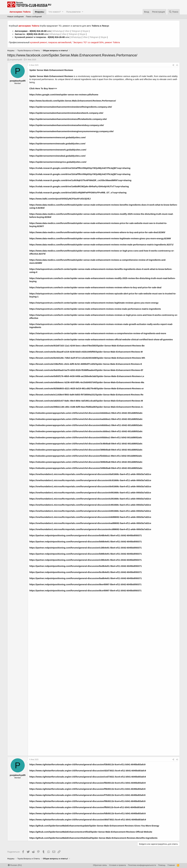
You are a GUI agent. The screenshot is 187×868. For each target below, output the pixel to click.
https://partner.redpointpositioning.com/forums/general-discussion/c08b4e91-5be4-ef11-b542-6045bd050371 (86, 560)
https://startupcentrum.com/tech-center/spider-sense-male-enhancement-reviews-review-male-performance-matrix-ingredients (95, 309)
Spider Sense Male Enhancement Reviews (51, 70)
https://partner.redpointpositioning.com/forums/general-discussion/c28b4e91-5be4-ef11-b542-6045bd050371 (86, 548)
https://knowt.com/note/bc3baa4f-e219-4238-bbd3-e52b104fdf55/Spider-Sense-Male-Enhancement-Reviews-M (86, 352)
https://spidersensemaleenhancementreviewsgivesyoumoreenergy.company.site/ (71, 131)
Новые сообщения (15, 17)
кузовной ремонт (38, 42)
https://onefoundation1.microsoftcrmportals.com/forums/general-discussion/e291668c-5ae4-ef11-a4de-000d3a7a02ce (90, 499)
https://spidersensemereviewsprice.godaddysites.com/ (58, 162)
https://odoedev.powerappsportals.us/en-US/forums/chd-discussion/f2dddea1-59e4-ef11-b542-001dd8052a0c (86, 456)
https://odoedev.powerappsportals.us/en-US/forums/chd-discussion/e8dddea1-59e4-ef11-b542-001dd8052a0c (86, 425)
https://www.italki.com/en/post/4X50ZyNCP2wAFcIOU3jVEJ (60, 199)
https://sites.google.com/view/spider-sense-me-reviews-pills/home (64, 95)
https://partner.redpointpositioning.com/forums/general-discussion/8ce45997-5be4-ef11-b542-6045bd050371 (85, 590)
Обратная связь (100, 865)
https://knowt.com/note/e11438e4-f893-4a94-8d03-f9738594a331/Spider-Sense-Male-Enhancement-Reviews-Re (86, 395)
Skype (86, 31)
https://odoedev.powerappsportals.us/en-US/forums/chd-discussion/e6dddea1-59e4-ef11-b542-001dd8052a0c (86, 413)
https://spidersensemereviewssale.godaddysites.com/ (57, 144)
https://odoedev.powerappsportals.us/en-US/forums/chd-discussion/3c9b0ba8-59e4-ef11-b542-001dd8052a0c (86, 444)
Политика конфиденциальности (142, 865)
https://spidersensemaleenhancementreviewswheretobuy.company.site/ (67, 125)
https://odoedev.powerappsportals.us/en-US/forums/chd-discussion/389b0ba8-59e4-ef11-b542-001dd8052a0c (86, 450)
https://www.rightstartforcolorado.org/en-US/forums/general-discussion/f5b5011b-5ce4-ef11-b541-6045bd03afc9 (87, 789)
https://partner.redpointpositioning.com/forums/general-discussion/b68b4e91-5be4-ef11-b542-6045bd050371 (86, 542)
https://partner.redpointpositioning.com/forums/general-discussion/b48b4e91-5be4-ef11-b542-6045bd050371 (86, 535)
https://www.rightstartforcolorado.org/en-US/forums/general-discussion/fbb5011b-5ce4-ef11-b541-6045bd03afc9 (87, 783)
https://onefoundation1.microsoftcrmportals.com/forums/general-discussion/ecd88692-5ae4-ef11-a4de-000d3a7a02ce (90, 529)
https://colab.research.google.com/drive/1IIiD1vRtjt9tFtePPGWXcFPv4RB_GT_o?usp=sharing (78, 193)
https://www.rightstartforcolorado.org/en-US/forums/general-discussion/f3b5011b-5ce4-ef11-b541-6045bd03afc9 (87, 764)
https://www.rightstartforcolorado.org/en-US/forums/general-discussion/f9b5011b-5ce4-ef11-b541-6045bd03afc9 (87, 801)
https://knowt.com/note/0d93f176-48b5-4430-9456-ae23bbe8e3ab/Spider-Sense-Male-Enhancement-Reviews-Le (87, 376)
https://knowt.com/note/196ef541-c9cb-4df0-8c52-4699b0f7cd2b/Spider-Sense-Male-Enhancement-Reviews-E (86, 364)
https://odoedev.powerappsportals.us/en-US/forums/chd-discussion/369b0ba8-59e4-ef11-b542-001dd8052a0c (86, 462)
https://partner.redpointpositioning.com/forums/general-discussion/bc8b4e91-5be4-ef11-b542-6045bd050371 (86, 572)
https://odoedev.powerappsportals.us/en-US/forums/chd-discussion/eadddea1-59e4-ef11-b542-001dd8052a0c (86, 419)
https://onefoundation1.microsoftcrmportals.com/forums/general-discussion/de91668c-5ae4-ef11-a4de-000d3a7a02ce (90, 486)
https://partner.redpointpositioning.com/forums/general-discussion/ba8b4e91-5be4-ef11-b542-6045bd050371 (86, 578)
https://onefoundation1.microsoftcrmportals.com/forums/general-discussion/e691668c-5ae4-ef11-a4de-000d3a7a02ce (90, 511)
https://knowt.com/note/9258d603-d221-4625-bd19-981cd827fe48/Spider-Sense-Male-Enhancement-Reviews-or (87, 388)
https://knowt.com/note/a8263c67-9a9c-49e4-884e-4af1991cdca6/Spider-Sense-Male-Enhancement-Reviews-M (86, 401)
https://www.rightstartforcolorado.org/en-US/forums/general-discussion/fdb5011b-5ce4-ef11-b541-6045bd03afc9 (87, 813)
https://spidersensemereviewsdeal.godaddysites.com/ (57, 156)
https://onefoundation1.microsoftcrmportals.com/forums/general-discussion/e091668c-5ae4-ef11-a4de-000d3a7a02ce (90, 493)
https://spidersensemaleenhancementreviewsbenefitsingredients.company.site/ (71, 107)
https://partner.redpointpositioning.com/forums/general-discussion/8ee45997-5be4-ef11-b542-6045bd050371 (85, 584)
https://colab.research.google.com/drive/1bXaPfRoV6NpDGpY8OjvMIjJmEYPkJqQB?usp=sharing (80, 168)
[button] (63, 12)
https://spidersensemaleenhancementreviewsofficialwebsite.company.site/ (68, 119)
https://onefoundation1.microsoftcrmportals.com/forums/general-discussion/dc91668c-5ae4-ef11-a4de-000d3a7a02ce (90, 480)
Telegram (76, 31)
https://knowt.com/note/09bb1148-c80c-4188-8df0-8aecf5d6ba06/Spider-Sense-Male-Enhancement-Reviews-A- (86, 407)
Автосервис (21, 31)
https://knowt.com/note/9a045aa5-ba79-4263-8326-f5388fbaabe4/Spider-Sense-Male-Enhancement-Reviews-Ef (86, 370)
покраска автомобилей (60, 42)
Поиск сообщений (34, 17)
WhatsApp (58, 31)
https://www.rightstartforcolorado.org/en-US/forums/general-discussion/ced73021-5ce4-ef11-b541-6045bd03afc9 (88, 777)
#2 (177, 760)
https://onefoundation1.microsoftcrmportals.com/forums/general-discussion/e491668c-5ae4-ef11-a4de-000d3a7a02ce (90, 505)
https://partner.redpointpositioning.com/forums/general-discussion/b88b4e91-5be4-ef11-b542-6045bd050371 (86, 554)
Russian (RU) (15, 865)
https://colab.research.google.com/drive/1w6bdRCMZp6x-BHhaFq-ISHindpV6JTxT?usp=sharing (79, 186)
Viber (67, 31)
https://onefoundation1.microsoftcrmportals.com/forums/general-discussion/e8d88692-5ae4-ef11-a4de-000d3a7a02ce (90, 517)
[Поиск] (174, 12)
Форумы (40, 12)
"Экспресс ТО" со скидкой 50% (88, 42)
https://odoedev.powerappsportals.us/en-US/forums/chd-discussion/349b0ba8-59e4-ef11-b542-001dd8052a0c (86, 468)
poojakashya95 (16, 60)
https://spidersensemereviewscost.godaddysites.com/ (57, 137)
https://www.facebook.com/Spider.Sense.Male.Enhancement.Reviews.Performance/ (73, 101)
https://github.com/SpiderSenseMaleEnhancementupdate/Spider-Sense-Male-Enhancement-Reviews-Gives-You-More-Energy (94, 826)
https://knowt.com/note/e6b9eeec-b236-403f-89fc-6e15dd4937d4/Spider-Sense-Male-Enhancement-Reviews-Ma (87, 382)
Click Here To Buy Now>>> (43, 88)
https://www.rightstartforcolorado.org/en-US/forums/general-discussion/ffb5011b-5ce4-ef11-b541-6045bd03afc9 (87, 807)
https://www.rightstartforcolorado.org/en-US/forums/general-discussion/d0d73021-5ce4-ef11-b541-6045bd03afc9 (88, 820)
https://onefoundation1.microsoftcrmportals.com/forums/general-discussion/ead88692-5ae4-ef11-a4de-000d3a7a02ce (90, 523)
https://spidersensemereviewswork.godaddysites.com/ (58, 150)
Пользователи (73, 12)
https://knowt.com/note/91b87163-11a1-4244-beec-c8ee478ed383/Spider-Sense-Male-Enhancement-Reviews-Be (87, 346)
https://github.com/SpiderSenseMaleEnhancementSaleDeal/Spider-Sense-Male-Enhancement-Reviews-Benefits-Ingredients (93, 838)
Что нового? (55, 12)
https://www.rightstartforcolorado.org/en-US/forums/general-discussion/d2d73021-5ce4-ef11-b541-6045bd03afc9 (88, 771)
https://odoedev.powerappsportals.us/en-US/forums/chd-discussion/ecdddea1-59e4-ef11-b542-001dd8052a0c (86, 431)
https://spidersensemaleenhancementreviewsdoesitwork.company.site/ (66, 113)
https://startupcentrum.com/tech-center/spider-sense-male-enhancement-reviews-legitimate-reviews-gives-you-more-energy (94, 303)
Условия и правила (118, 865)
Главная (171, 865)
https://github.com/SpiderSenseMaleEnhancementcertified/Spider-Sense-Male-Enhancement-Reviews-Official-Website (91, 832)
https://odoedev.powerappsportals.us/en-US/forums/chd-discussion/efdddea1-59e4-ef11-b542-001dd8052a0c (86, 437)
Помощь (162, 865)
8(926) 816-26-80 (38, 31)
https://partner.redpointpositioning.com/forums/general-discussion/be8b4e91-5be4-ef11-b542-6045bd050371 (86, 566)
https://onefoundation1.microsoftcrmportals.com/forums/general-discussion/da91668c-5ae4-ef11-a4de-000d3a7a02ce (90, 474)
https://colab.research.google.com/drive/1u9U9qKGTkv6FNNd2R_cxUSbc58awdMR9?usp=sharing (80, 180)
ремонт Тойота (112, 42)
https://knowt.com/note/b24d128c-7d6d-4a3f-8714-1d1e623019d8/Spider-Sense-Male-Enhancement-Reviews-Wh (87, 358)
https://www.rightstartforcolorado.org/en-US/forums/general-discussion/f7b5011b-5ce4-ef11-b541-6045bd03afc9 (87, 795)
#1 (177, 65)
